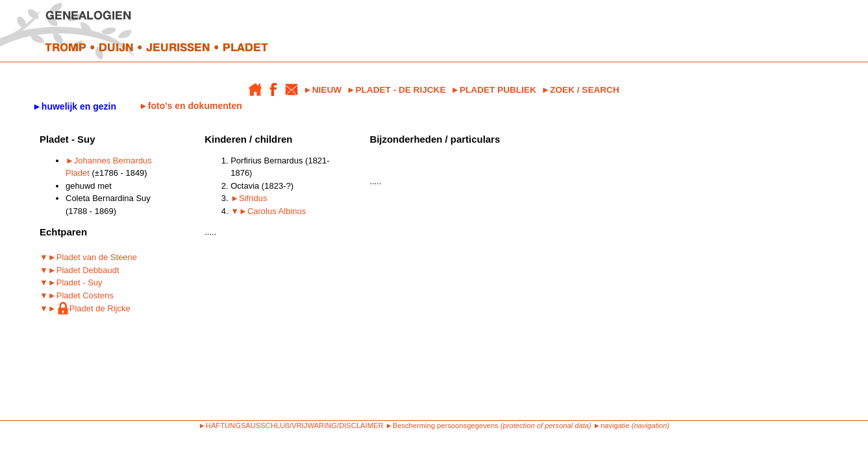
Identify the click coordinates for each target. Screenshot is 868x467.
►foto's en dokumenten (191, 106)
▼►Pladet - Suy (71, 282)
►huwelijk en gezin (74, 106)
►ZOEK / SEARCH (580, 90)
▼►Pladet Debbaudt (80, 270)
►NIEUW (322, 90)
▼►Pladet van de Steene (88, 257)
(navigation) (651, 425)
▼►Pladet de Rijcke (85, 308)
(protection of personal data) (546, 425)
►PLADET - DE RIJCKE (396, 90)
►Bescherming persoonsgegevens (442, 425)
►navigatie (612, 425)
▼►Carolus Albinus (268, 211)
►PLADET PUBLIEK (493, 90)
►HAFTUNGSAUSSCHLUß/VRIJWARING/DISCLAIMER (291, 425)
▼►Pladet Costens (77, 295)
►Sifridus (249, 198)
